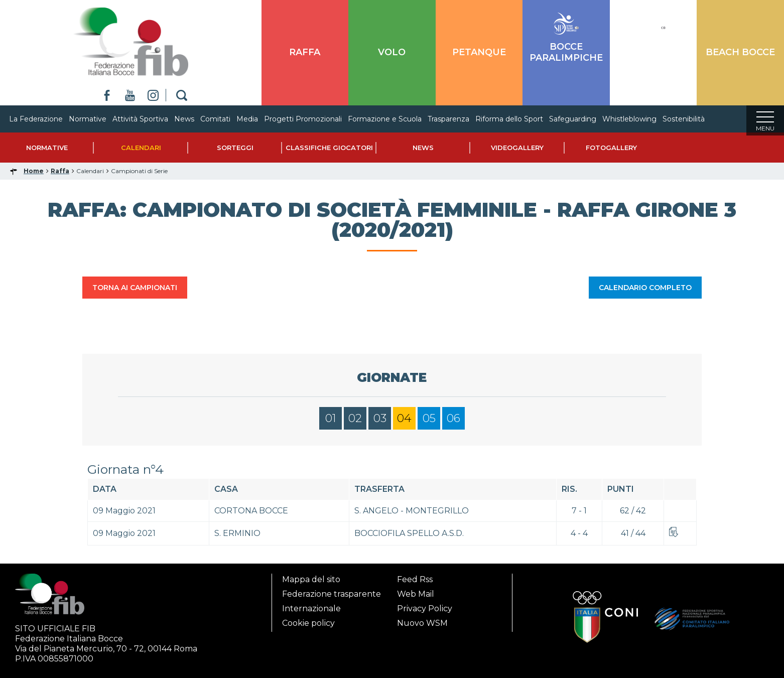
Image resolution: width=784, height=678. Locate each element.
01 (331, 421)
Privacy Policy (425, 608)
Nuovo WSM (422, 623)
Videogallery (517, 151)
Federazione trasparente (332, 594)
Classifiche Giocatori (329, 151)
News (194, 119)
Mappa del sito (311, 579)
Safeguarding (583, 119)
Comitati (225, 119)
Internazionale (311, 608)
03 (380, 421)
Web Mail (416, 594)
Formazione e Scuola (395, 119)
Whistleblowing (639, 119)
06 (453, 421)
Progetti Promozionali (313, 119)
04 (404, 421)
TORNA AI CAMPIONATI (135, 291)
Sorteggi (235, 151)
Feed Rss (415, 579)
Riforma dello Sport (519, 119)
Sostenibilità (694, 119)
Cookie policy (308, 623)
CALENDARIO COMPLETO (645, 291)
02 (355, 421)
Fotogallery (611, 151)
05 (429, 421)
